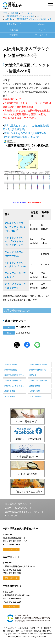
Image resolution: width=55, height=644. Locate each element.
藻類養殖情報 (35, 386)
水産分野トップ (14, 24)
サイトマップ (11, 516)
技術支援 (14, 35)
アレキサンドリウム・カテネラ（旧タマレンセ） (15, 227)
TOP (5, 13)
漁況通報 (33, 375)
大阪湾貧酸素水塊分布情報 (40, 364)
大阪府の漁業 (35, 391)
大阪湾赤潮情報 (11, 370)
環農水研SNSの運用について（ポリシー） (24, 512)
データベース (27, 13)
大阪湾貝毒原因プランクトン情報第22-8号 (33, 19)
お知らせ (41, 24)
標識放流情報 (10, 391)
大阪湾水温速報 (11, 364)
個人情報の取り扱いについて (18, 504)
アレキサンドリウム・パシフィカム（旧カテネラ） (14, 241)
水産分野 (14, 13)
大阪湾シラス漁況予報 (38, 381)
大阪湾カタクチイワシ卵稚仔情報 (15, 381)
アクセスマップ (11, 549)
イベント (41, 30)
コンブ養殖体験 (35, 396)
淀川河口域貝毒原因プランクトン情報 (15, 375)
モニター (41, 16)
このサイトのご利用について (18, 508)
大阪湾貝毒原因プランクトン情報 (19, 16)
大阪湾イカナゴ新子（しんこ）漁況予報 (15, 386)
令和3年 (9, 19)
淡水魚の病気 (10, 396)
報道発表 (14, 30)
